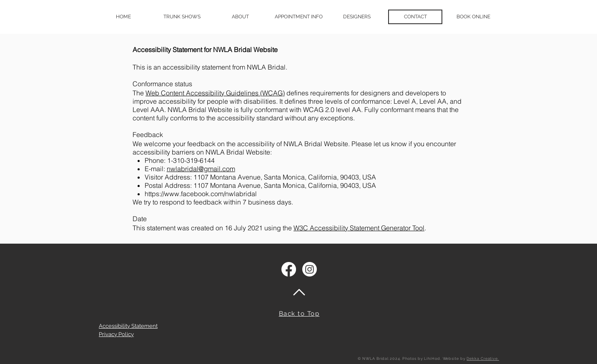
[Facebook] (289, 269)
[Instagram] (310, 269)
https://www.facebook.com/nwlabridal (201, 194)
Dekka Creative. (483, 359)
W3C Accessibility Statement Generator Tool (359, 228)
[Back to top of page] (299, 292)
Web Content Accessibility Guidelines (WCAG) (215, 93)
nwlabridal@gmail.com (201, 169)
